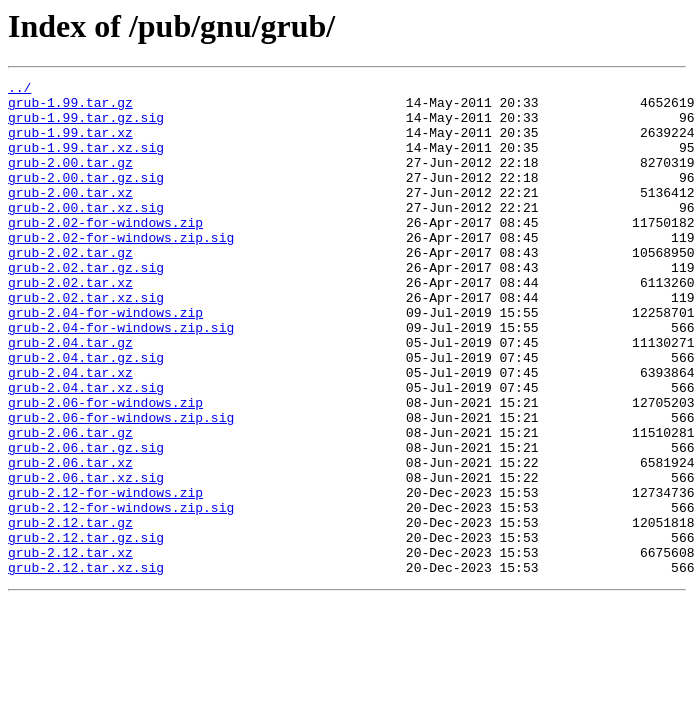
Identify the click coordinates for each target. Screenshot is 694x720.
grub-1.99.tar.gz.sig (86, 126)
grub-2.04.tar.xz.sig (86, 450)
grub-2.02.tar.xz (70, 324)
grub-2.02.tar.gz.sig (86, 306)
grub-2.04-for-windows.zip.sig (121, 378)
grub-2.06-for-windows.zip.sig (121, 486)
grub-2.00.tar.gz (70, 180)
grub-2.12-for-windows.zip (105, 576)
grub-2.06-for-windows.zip (105, 468)
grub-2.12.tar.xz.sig (86, 666)
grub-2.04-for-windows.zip (105, 360)
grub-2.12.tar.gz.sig (86, 630)
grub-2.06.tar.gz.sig (86, 522)
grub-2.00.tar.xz (70, 216)
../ (19, 90)
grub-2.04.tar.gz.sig (86, 414)
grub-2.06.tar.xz (70, 540)
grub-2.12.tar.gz (70, 612)
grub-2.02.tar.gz (70, 288)
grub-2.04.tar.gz (70, 396)
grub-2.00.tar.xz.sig (86, 234)
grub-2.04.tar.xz (70, 432)
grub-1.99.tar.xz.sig (86, 162)
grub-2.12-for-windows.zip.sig (121, 594)
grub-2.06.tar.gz (70, 504)
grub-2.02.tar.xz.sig (86, 342)
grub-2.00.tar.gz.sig (86, 198)
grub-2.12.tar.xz (70, 648)
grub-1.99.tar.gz (70, 108)
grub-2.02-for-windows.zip (105, 252)
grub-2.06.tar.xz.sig (86, 558)
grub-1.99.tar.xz (70, 144)
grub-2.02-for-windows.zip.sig (121, 270)
